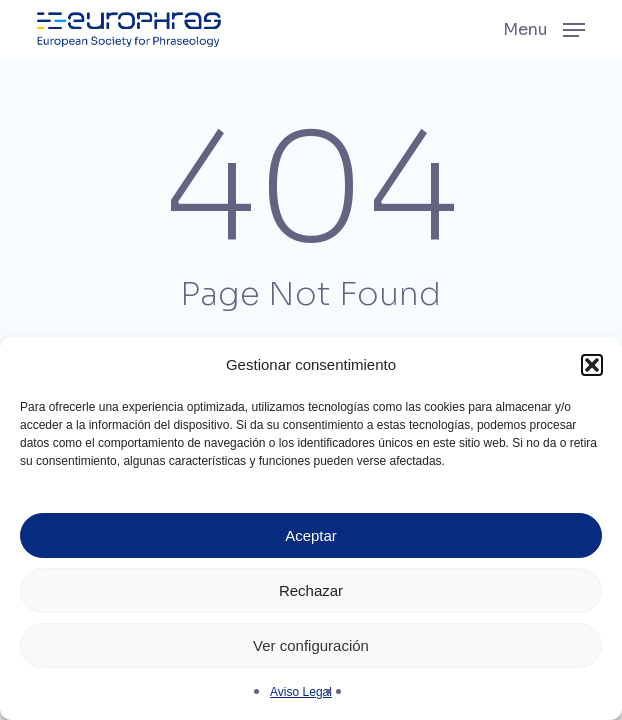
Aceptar (311, 535)
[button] (592, 365)
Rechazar (311, 590)
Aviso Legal (301, 692)
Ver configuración (311, 645)
